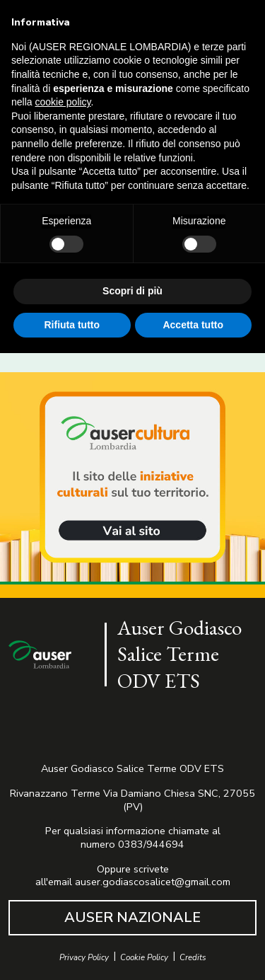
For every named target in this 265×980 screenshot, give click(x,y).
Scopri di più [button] (132, 291)
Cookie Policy (144, 958)
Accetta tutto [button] (193, 325)
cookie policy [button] (63, 102)
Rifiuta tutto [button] (72, 325)
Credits (193, 958)
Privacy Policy (84, 958)
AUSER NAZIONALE (132, 917)
